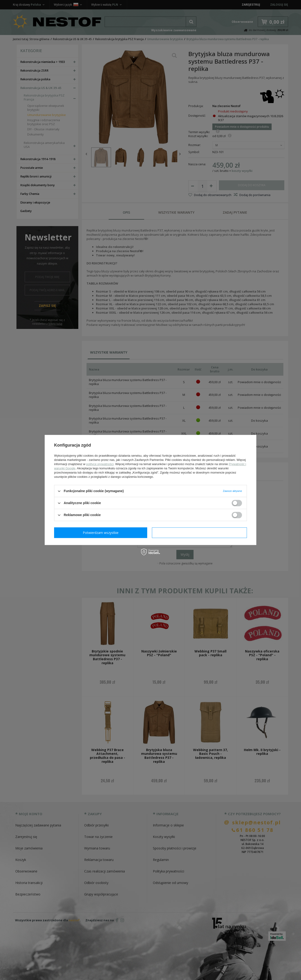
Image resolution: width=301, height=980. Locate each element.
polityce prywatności (100, 464)
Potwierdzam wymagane (102, 533)
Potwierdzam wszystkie (200, 533)
